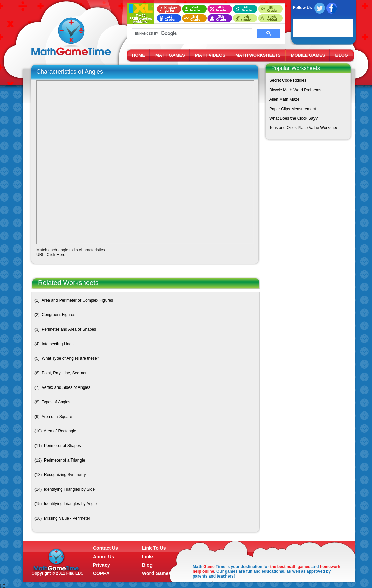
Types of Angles (56, 402)
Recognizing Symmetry (65, 475)
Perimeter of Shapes (62, 446)
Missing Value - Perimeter (67, 518)
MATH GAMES (170, 55)
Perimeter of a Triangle (64, 460)
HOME (138, 55)
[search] (191, 33)
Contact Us (106, 548)
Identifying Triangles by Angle (70, 504)
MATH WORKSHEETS (258, 55)
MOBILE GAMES (308, 55)
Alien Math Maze (284, 99)
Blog (147, 565)
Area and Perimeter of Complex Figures (77, 300)
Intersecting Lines (57, 344)
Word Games (157, 573)
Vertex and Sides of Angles (66, 387)
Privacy (101, 565)
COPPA (101, 573)
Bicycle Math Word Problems (295, 90)
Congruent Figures (58, 315)
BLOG (342, 55)
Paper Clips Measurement (293, 109)
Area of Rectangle (60, 431)
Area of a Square (57, 417)
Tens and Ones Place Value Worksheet (304, 128)
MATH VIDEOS (210, 55)
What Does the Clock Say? (293, 118)
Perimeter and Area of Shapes (69, 329)
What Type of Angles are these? (70, 358)
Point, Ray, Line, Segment (65, 373)
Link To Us (154, 548)
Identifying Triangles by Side (69, 489)
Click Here (56, 255)
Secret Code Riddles (288, 80)
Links (148, 557)
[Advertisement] (307, 193)
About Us (103, 557)
